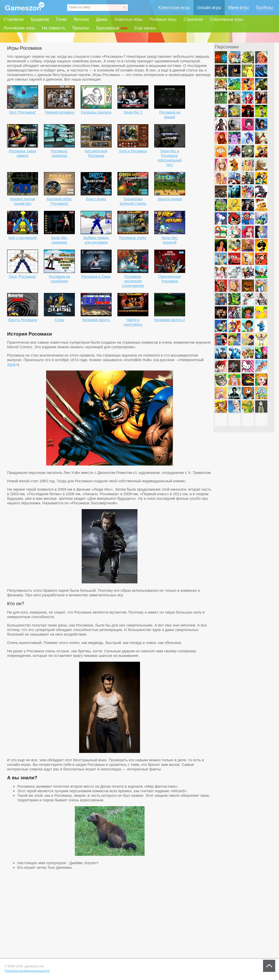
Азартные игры (129, 19)
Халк (11, 364)
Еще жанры (145, 28)
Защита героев (170, 199)
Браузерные (112, 28)
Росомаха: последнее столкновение (133, 281)
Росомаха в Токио (96, 276)
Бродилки (40, 19)
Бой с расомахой (23, 238)
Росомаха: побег (133, 238)
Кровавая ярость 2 (170, 320)
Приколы (81, 28)
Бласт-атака (96, 199)
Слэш (59, 320)
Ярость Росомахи (23, 320)
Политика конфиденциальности (27, 971)
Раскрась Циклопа (96, 112)
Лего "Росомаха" (23, 112)
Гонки (61, 19)
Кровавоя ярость (96, 320)
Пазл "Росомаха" (22, 276)
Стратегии (193, 19)
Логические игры (19, 28)
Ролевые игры (163, 19)
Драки (102, 19)
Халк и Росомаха (133, 151)
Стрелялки (14, 19)
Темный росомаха (59, 112)
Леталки (81, 19)
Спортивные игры (227, 19)
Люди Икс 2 (133, 112)
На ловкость (54, 28)
